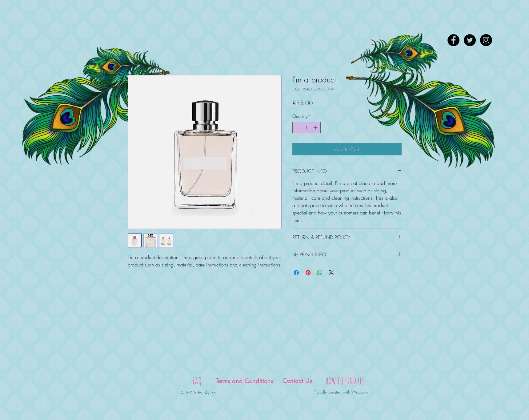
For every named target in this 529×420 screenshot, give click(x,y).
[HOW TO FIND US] (345, 381)
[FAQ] (197, 381)
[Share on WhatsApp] (320, 273)
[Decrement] (297, 128)
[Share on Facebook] (296, 273)
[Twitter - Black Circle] (470, 40)
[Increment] (316, 128)
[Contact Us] (297, 380)
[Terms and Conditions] (245, 381)
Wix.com (360, 392)
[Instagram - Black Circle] (486, 40)
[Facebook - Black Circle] (453, 40)
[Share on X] (331, 273)
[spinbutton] (307, 128)
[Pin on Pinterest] (308, 273)
